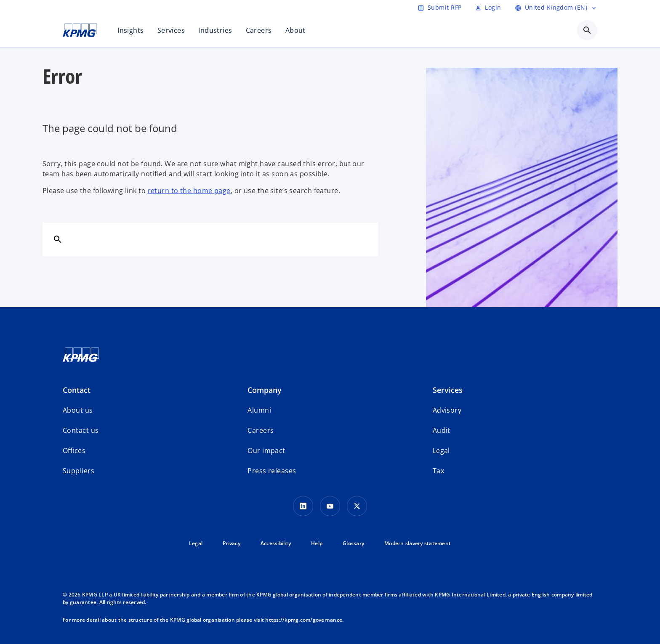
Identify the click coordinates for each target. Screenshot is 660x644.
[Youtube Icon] (330, 506)
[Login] (488, 8)
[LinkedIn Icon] (303, 506)
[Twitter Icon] (357, 506)
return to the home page (189, 191)
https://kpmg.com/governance (304, 620)
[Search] (58, 239)
